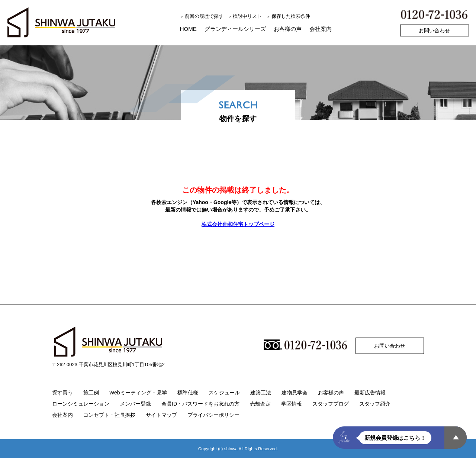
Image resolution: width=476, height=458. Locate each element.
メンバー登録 (135, 404)
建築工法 (261, 393)
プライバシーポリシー (213, 415)
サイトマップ (161, 415)
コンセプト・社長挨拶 (109, 415)
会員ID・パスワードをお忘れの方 (200, 404)
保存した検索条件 (291, 16)
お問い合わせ (434, 30)
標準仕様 (188, 393)
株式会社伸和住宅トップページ (238, 224)
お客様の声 (288, 29)
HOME (188, 29)
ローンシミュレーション (81, 404)
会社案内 (321, 29)
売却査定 (260, 404)
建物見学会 (295, 393)
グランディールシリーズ (235, 29)
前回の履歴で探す (204, 16)
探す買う (62, 393)
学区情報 (292, 404)
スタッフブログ (331, 404)
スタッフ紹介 (375, 404)
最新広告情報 (370, 393)
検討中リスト (247, 16)
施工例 (91, 393)
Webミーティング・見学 (138, 393)
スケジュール (224, 393)
